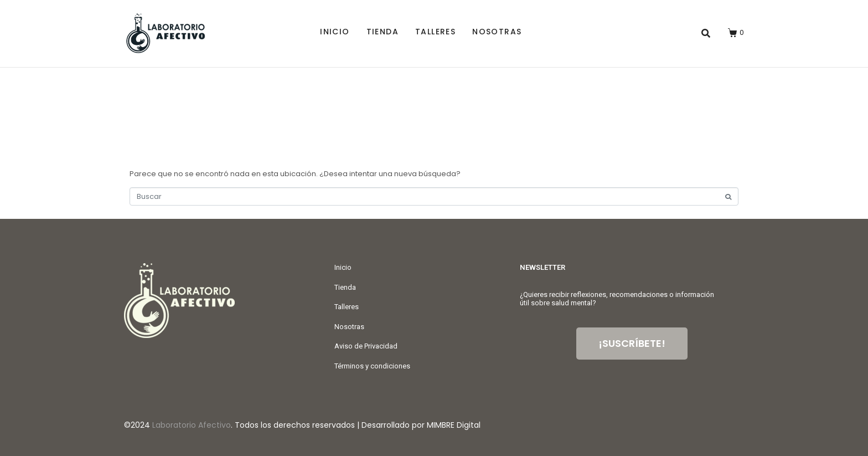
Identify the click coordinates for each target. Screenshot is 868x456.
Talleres (435, 32)
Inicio (335, 32)
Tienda (383, 32)
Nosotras (497, 32)
